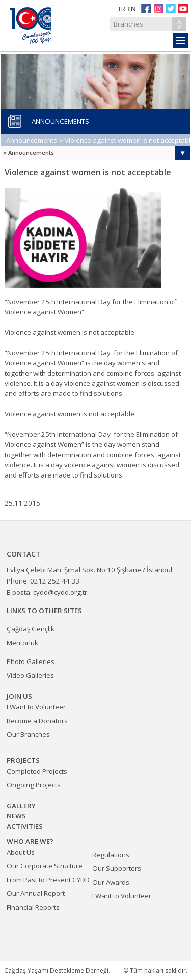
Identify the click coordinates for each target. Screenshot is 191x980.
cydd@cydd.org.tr (60, 592)
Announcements (32, 140)
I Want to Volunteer (122, 896)
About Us (21, 852)
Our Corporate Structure (45, 866)
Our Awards (111, 882)
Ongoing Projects (34, 785)
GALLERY (21, 806)
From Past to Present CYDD (48, 880)
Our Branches (28, 734)
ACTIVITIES (25, 826)
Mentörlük (22, 643)
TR (121, 9)
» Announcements (29, 153)
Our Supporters (117, 868)
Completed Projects (37, 771)
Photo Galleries (31, 661)
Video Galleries (30, 675)
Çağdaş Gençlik (31, 629)
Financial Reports (33, 907)
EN (132, 9)
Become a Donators (37, 721)
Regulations (111, 855)
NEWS (16, 816)
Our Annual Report (36, 893)
